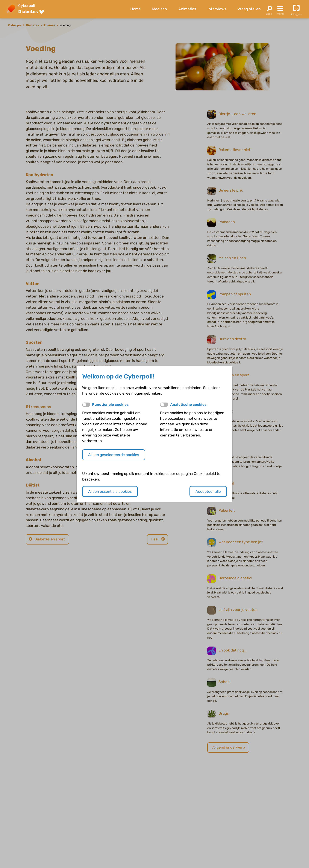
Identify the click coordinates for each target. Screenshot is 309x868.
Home (136, 9)
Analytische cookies (188, 404)
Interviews (217, 9)
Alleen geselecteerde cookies (114, 455)
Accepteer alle (208, 491)
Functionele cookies (110, 404)
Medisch (160, 9)
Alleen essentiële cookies (110, 491)
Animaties (187, 9)
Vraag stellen (249, 9)
